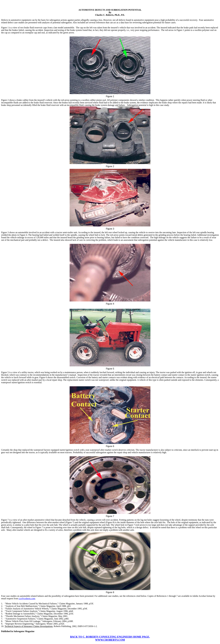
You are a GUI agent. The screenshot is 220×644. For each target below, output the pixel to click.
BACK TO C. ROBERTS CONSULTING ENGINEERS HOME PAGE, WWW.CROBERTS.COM (110, 638)
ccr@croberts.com (27, 599)
